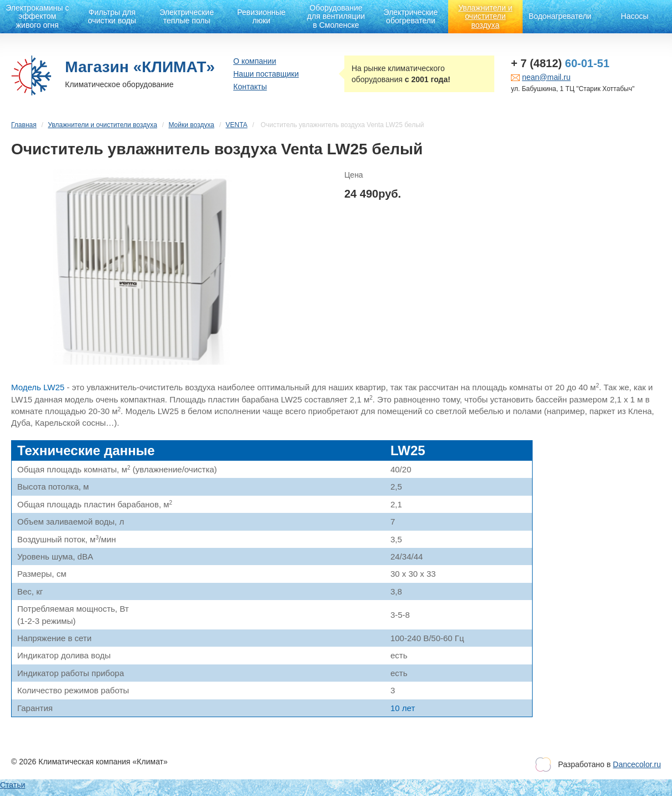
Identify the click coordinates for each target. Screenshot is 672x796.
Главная (24, 125)
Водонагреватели (560, 16)
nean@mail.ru (546, 77)
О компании (255, 61)
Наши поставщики (266, 74)
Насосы (635, 16)
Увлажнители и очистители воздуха (485, 16)
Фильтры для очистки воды (112, 16)
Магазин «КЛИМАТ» (140, 67)
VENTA (236, 125)
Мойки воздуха (191, 125)
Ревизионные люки (261, 16)
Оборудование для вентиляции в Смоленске (336, 16)
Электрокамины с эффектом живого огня (37, 16)
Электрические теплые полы (187, 16)
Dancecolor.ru (637, 764)
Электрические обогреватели (411, 16)
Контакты (250, 87)
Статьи (12, 785)
